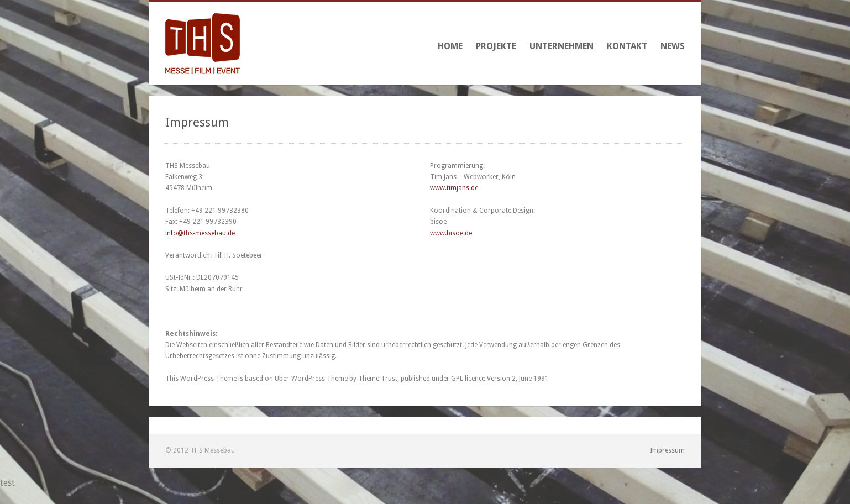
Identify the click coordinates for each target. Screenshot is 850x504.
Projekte (496, 46)
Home (450, 46)
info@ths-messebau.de (200, 233)
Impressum (667, 450)
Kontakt (627, 46)
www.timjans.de (454, 188)
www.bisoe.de (451, 233)
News (673, 46)
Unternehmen (562, 46)
